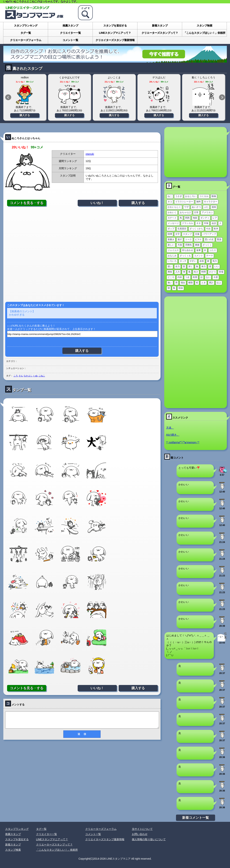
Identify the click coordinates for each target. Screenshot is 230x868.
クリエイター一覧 (70, 33)
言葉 (197, 234)
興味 (170, 272)
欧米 (216, 229)
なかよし (28, 376)
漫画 (214, 207)
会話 (214, 223)
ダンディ (205, 218)
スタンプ (187, 234)
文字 (177, 234)
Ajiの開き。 (173, 435)
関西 (187, 218)
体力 (204, 266)
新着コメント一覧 (196, 818)
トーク (188, 239)
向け (196, 272)
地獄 (195, 218)
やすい (193, 261)
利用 (195, 277)
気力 (215, 261)
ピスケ (198, 239)
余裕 (202, 261)
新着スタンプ (160, 26)
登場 (221, 272)
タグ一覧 (26, 33)
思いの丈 (209, 239)
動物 (214, 196)
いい (217, 266)
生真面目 (182, 229)
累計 (211, 283)
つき (187, 277)
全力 (177, 266)
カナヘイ (172, 218)
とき (204, 283)
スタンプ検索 (204, 26)
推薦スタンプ (70, 26)
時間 (204, 272)
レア (215, 218)
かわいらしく (174, 207)
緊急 (219, 239)
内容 (180, 277)
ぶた (206, 207)
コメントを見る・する (27, 203)
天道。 (170, 428)
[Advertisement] (82, 254)
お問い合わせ (140, 834)
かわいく (172, 212)
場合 (183, 283)
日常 (196, 212)
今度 (216, 277)
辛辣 (206, 223)
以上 (219, 283)
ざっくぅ (207, 245)
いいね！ (97, 203)
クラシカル (188, 223)
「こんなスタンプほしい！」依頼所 (204, 33)
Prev (8, 97)
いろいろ (172, 261)
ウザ (186, 207)
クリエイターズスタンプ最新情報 (115, 40)
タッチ (183, 261)
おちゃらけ (185, 212)
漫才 (180, 239)
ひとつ (212, 272)
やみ (208, 229)
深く (191, 266)
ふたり (213, 250)
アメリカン (207, 212)
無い (170, 283)
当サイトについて (142, 829)
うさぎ (179, 196)
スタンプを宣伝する (115, 26)
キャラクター (211, 202)
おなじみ (172, 256)
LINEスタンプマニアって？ (115, 33)
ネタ (199, 223)
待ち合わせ (188, 250)
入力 (177, 272)
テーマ (210, 256)
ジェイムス (173, 250)
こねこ (42, 376)
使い (170, 266)
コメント (199, 256)
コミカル (204, 196)
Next (222, 97)
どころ (171, 277)
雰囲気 (188, 245)
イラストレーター (184, 202)
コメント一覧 (70, 40)
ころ (16, 376)
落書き (171, 239)
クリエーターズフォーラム (26, 40)
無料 (199, 202)
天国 (180, 245)
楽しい (171, 245)
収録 (181, 288)
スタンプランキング (26, 26)
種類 (191, 283)
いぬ (35, 376)
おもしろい (191, 196)
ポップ (171, 229)
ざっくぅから (196, 229)
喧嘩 (170, 234)
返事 (199, 250)
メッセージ (173, 223)
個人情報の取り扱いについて (149, 839)
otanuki (90, 154)
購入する (25, 115)
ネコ (170, 202)
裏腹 (197, 245)
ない (208, 277)
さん (21, 376)
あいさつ (196, 207)
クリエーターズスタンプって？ (160, 33)
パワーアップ (209, 234)
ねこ (170, 196)
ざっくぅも (185, 256)
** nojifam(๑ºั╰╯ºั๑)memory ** (183, 442)
